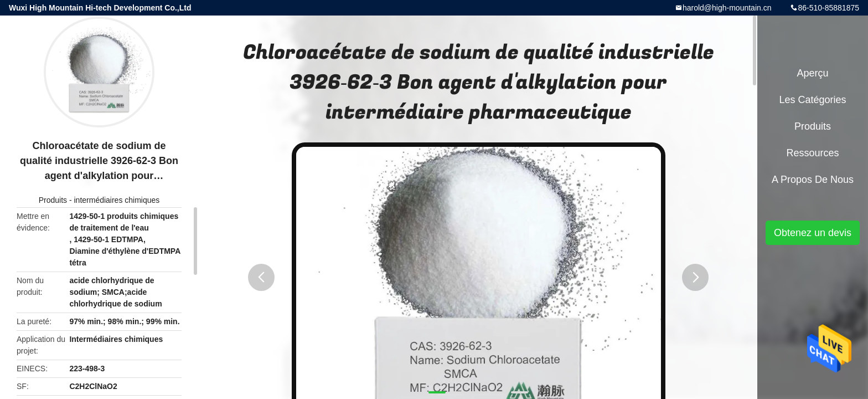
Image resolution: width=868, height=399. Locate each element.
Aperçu (812, 73)
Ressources (812, 153)
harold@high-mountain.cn (727, 8)
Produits (53, 200)
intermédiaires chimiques (117, 200)
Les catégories (812, 100)
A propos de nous (813, 180)
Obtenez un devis (813, 233)
